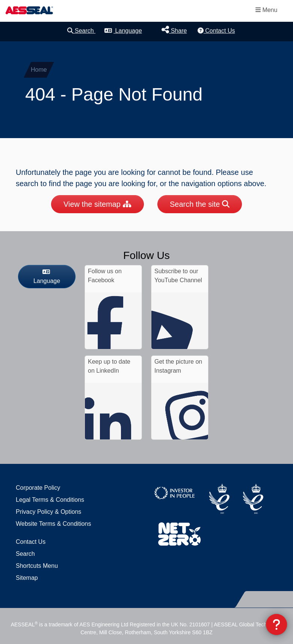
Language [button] (123, 31)
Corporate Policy (38, 488)
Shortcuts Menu (37, 566)
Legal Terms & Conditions (50, 500)
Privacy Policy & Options (48, 512)
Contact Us (216, 31)
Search (82, 31)
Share (174, 30)
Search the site (200, 204)
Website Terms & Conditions (53, 524)
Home (39, 70)
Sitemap (27, 578)
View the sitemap (97, 204)
